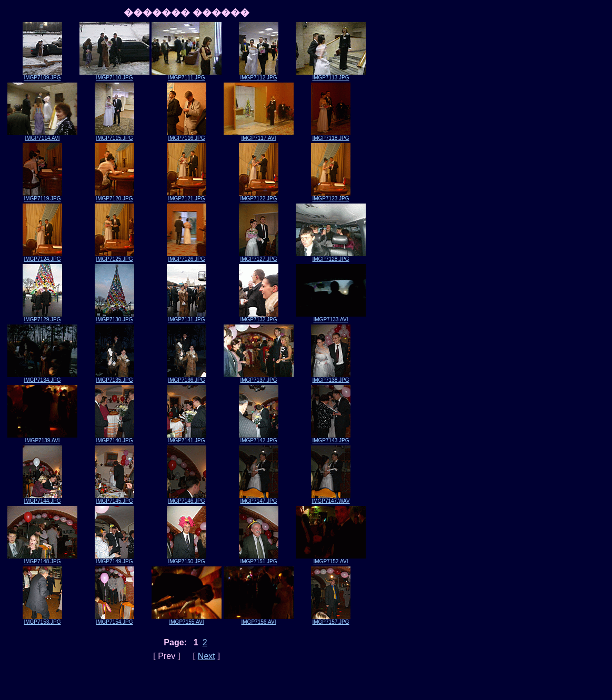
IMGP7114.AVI (42, 136)
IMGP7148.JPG (42, 559)
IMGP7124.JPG (42, 257)
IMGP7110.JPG (114, 75)
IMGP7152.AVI (331, 559)
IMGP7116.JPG (187, 136)
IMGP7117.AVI (259, 136)
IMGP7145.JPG (114, 499)
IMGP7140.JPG (114, 438)
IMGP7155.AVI (187, 620)
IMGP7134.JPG (42, 378)
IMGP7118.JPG (331, 136)
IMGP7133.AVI (331, 317)
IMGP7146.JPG (187, 499)
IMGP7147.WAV (331, 499)
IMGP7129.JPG (42, 317)
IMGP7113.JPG (331, 75)
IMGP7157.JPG (331, 620)
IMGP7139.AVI (42, 438)
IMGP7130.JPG (114, 317)
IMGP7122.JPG (259, 196)
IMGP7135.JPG (114, 378)
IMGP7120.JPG (114, 196)
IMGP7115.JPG (114, 136)
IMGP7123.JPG (331, 196)
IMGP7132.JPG (259, 317)
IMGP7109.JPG (42, 75)
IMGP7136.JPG (187, 378)
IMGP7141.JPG (187, 438)
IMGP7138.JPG (331, 378)
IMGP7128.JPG (331, 257)
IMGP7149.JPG (114, 559)
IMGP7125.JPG (114, 257)
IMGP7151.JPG (259, 559)
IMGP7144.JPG (42, 499)
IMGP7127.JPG (259, 257)
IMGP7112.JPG (259, 75)
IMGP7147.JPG (259, 499)
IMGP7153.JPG (42, 620)
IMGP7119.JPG (42, 196)
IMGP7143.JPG (331, 438)
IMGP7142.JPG (259, 438)
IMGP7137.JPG (259, 378)
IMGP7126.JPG (187, 257)
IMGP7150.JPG (187, 559)
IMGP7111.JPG (187, 75)
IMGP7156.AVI (259, 620)
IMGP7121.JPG (187, 196)
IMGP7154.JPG (114, 620)
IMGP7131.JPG (187, 317)
